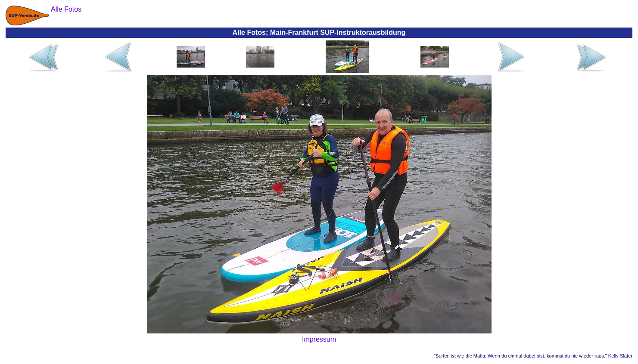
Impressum (319, 339)
